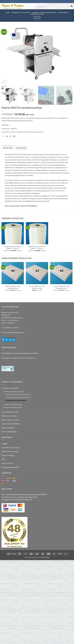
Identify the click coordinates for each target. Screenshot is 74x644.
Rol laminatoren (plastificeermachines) (18, 397)
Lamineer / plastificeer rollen (13, 407)
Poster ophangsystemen (10, 412)
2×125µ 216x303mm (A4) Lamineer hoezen (61, 287)
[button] (40, 6)
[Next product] (35, 18)
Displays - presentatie (9, 416)
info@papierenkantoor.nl (15, 332)
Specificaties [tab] (21, 148)
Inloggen (5, 443)
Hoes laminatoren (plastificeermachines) (18, 394)
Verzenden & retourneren (10, 447)
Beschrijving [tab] (8, 148)
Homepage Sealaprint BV (10, 467)
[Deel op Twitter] (7, 137)
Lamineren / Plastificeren (21, 13)
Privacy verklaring (8, 455)
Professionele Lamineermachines (34, 132)
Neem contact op (7, 463)
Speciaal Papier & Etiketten (11, 424)
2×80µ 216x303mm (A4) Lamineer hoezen (13, 287)
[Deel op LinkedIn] (14, 137)
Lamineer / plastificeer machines (44, 13)
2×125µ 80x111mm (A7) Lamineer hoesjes (37, 287)
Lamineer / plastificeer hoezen (13, 404)
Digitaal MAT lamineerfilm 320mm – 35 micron (13, 247)
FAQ (3, 459)
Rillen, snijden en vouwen (10, 420)
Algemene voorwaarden (10, 451)
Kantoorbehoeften (8, 428)
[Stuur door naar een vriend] (11, 137)
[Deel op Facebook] (3, 137)
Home (8, 13)
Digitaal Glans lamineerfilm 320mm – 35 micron (37, 247)
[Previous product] (39, 18)
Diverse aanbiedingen (9, 432)
